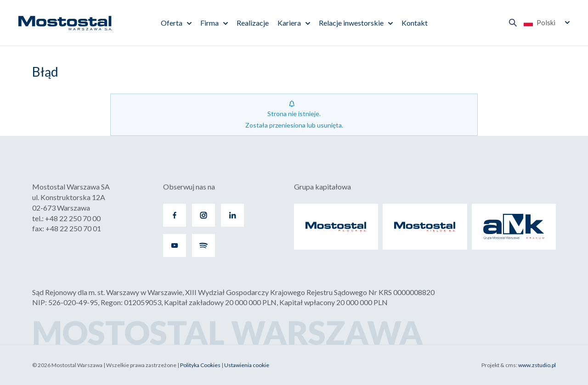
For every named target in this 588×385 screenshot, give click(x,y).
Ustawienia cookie (247, 365)
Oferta (172, 23)
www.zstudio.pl (537, 365)
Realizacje (253, 23)
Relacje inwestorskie (351, 23)
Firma (209, 23)
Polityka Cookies (200, 365)
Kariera (289, 23)
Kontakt (415, 23)
